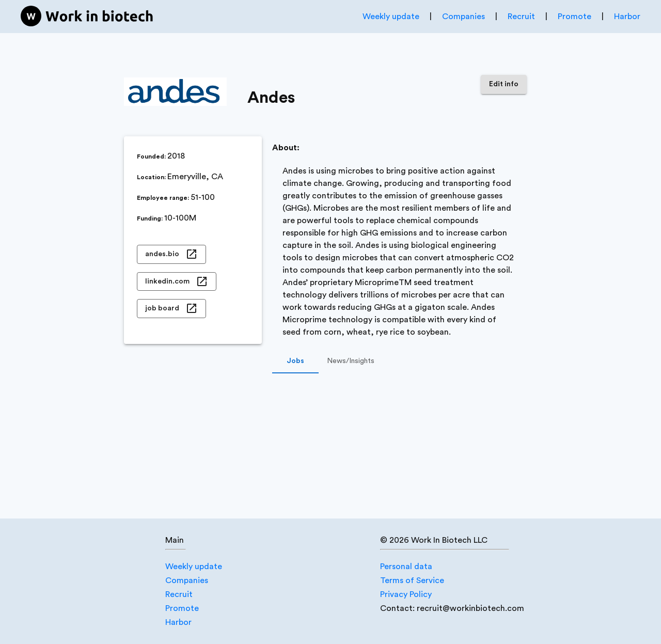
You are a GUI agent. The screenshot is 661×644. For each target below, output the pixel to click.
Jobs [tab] (295, 361)
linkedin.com (177, 282)
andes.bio (171, 254)
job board (171, 309)
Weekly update (391, 17)
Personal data (406, 567)
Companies (463, 17)
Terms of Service (412, 580)
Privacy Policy (406, 594)
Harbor (627, 17)
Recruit (521, 17)
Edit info (504, 84)
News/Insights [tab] (351, 361)
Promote (575, 17)
